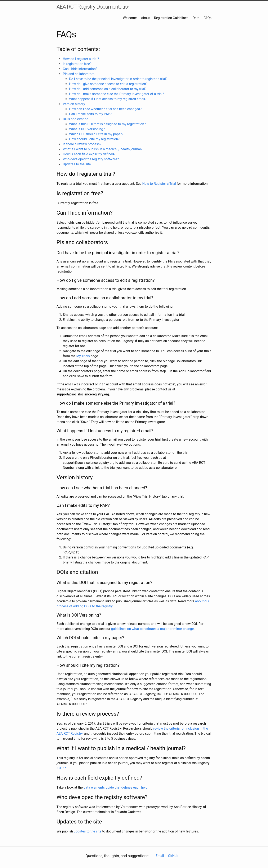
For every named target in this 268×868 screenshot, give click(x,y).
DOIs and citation (76, 119)
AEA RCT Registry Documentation (93, 7)
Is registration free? (77, 64)
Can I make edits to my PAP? (90, 114)
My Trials (83, 356)
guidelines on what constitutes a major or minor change (153, 629)
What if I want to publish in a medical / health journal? (103, 149)
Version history (74, 104)
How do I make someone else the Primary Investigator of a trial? (117, 94)
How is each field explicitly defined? (89, 154)
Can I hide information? (80, 69)
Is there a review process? (82, 144)
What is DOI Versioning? (87, 129)
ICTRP (61, 768)
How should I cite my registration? (94, 139)
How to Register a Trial (159, 184)
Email (160, 856)
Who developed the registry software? (91, 159)
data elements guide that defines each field (115, 787)
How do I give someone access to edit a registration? (108, 84)
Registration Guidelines (171, 18)
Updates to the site (77, 164)
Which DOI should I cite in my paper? (96, 134)
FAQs (208, 18)
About (145, 18)
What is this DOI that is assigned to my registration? (107, 124)
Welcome (130, 18)
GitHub (173, 856)
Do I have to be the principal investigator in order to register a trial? (118, 79)
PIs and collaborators (79, 74)
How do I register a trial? (81, 59)
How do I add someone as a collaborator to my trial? (108, 89)
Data (196, 18)
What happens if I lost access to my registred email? (108, 99)
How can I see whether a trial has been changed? (105, 109)
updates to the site (88, 831)
